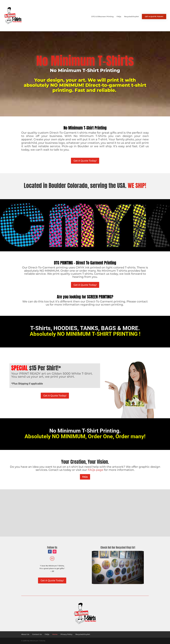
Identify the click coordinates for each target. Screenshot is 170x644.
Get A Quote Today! (85, 161)
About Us (25, 634)
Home (55, 634)
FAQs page (96, 470)
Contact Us (37, 634)
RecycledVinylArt (132, 17)
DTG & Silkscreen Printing (102, 17)
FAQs (119, 17)
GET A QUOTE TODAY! (154, 17)
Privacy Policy (66, 634)
